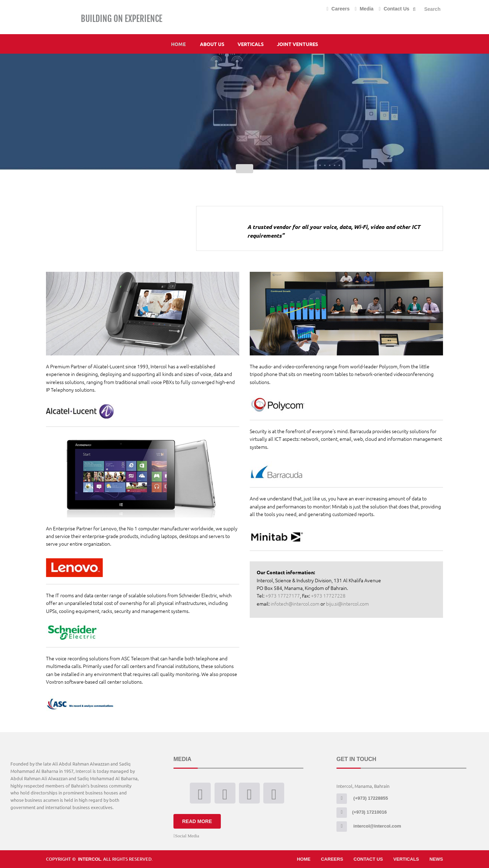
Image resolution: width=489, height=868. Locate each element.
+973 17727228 (328, 596)
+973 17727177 (283, 596)
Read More (197, 821)
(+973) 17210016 (362, 812)
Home (178, 44)
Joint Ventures (297, 44)
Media (364, 9)
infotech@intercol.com (295, 604)
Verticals (251, 44)
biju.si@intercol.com (347, 604)
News (436, 859)
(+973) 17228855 (362, 798)
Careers (338, 9)
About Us (212, 44)
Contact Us (394, 9)
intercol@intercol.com (369, 826)
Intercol (90, 859)
